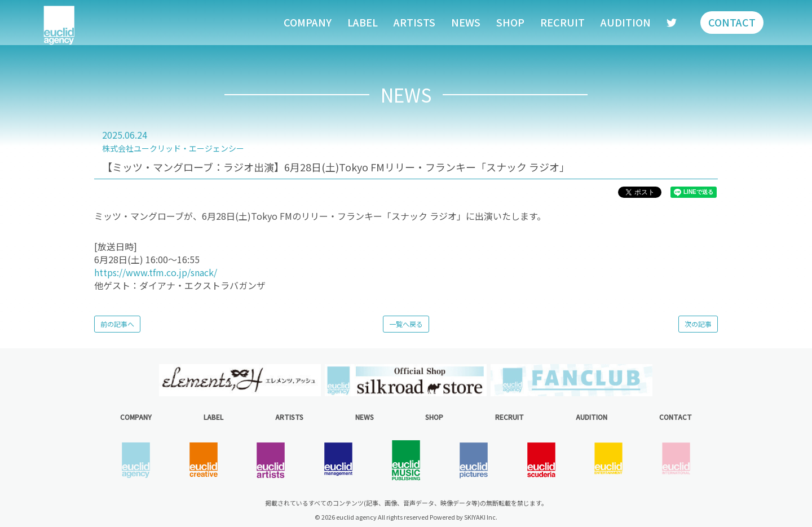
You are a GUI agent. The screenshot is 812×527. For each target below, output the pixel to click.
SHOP (510, 22)
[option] (240, 380)
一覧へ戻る (406, 324)
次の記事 (698, 324)
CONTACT (732, 22)
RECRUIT (562, 22)
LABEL (363, 22)
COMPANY (308, 22)
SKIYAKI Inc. (481, 517)
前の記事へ (117, 324)
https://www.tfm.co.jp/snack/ (156, 272)
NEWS (466, 22)
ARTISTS (414, 22)
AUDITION (626, 22)
